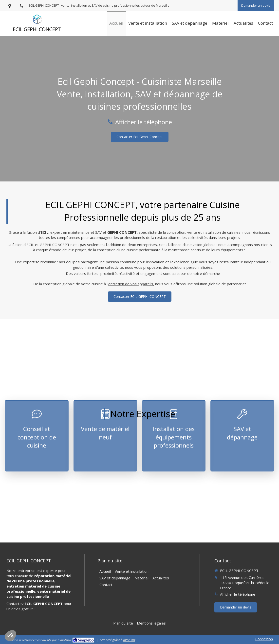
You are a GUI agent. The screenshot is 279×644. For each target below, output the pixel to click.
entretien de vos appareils (131, 284)
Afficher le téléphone (144, 122)
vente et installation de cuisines (214, 232)
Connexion (264, 639)
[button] (37, 404)
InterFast (129, 640)
